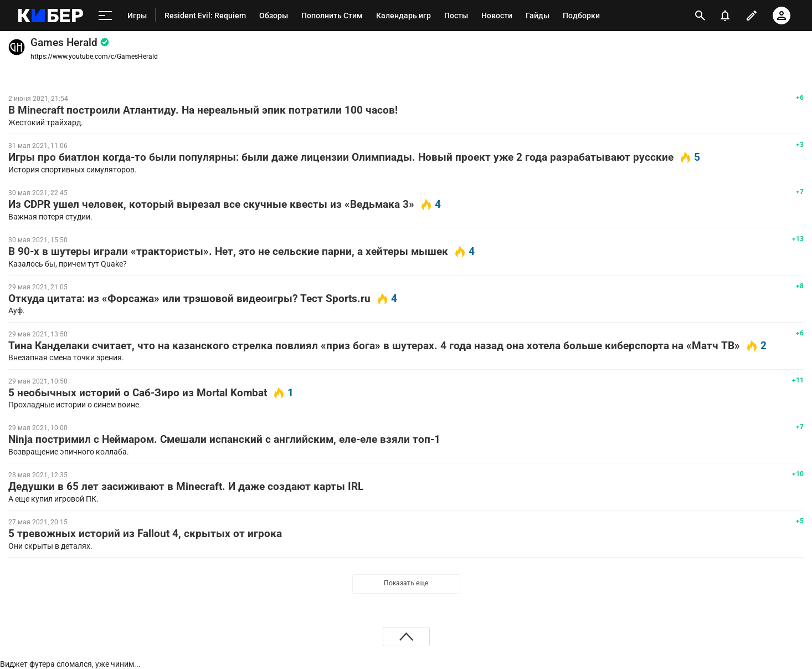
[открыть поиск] (700, 16)
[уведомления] (725, 16)
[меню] (105, 16)
